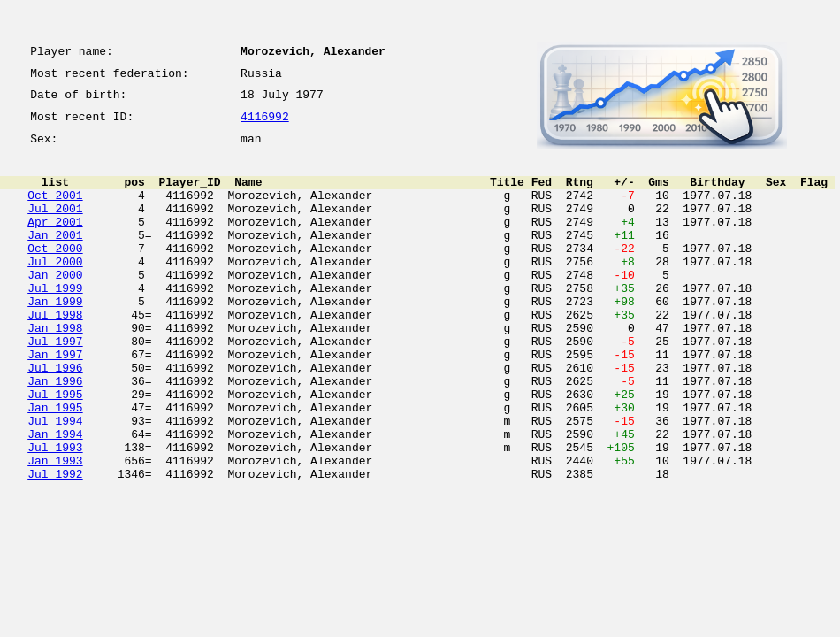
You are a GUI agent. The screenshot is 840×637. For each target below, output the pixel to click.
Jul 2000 (55, 290)
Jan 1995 (55, 465)
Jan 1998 (55, 370)
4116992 (265, 126)
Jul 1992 (55, 545)
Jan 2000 (55, 306)
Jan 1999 (55, 338)
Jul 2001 (55, 226)
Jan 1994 (55, 497)
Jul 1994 (55, 481)
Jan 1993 (55, 529)
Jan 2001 (55, 258)
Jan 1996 (55, 434)
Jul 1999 (55, 322)
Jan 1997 (55, 402)
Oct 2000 (55, 274)
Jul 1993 (55, 513)
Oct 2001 (55, 211)
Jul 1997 (55, 386)
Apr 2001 (55, 242)
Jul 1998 (55, 354)
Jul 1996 (55, 418)
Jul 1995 (55, 449)
